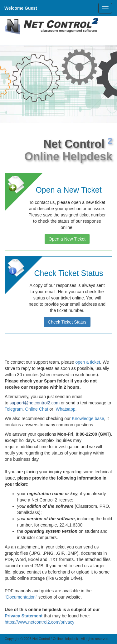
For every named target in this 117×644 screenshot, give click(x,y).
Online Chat (37, 409)
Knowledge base (88, 418)
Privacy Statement (24, 616)
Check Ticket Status (67, 322)
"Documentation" (21, 597)
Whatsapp (65, 409)
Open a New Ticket (67, 239)
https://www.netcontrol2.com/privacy (39, 622)
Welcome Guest (21, 8)
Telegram (14, 409)
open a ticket (88, 362)
